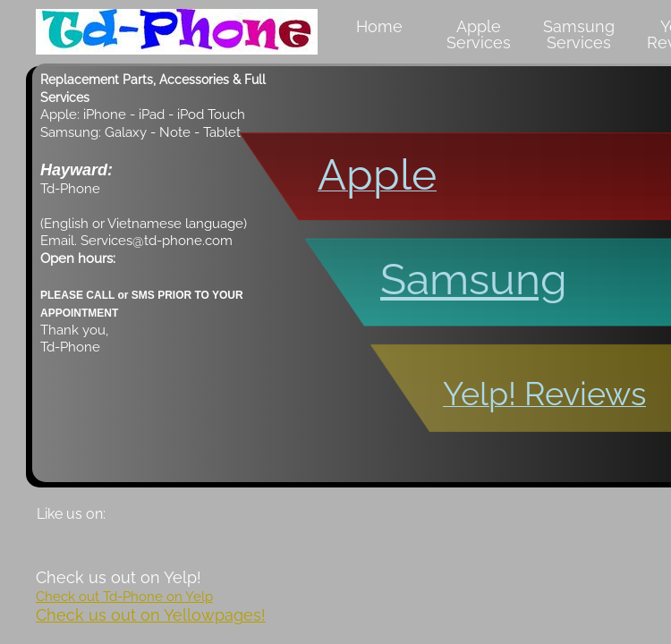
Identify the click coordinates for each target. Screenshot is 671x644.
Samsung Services (579, 34)
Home (379, 26)
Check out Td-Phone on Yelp (124, 597)
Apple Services (479, 34)
